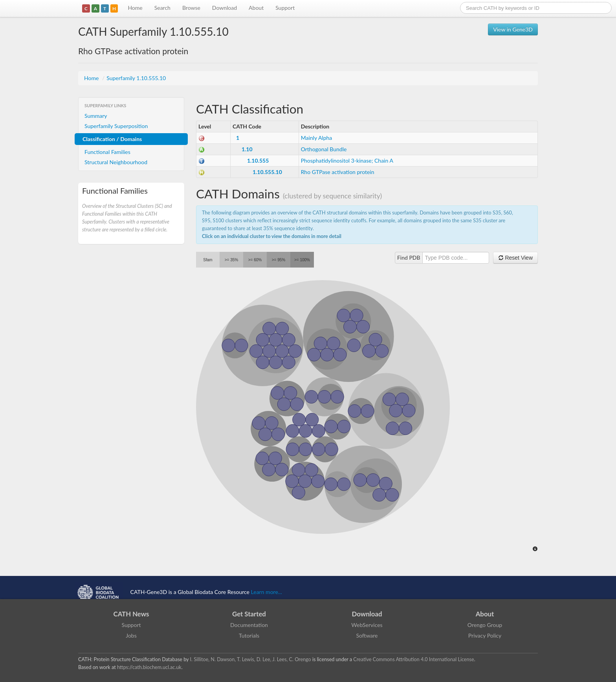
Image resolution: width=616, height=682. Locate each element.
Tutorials (249, 635)
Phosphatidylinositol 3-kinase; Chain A (347, 160)
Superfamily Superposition (116, 126)
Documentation (249, 625)
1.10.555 (258, 160)
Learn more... (267, 592)
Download (225, 8)
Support (285, 8)
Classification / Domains (112, 139)
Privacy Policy (485, 635)
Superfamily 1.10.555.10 (136, 78)
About (256, 8)
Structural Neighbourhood (116, 162)
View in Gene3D (513, 29)
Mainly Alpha (317, 138)
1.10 (247, 149)
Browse (191, 8)
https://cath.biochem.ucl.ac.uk (149, 667)
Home (135, 8)
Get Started (249, 614)
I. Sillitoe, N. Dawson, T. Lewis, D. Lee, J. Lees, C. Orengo (251, 659)
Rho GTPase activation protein (338, 172)
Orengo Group (485, 625)
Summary (96, 116)
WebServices (367, 625)
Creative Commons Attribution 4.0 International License (413, 659)
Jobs (131, 635)
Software (367, 635)
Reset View (515, 258)
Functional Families (107, 152)
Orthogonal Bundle (324, 149)
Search (162, 8)
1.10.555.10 (267, 172)
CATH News (131, 614)
